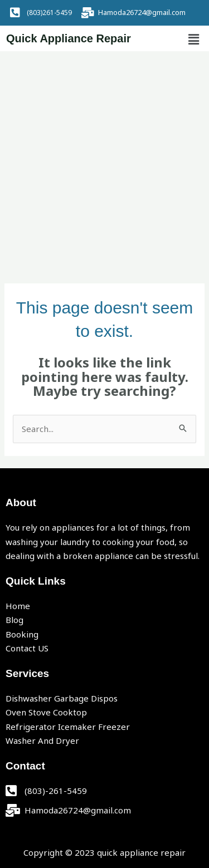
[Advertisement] (104, 161)
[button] (194, 40)
